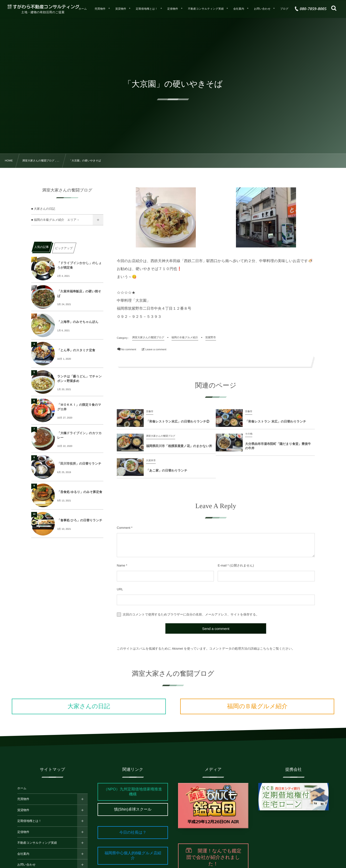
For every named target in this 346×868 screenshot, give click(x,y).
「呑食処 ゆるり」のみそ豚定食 (80, 492)
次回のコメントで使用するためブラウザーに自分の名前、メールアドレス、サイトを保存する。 (191, 614)
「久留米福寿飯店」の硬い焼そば (79, 293)
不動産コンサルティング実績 (37, 843)
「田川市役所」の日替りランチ (79, 464)
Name (121, 565)
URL (120, 589)
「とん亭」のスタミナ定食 (76, 350)
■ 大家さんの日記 (43, 209)
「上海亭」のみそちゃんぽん (78, 322)
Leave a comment (156, 350)
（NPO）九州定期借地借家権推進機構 (133, 792)
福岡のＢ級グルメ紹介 (257, 706)
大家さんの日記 (89, 706)
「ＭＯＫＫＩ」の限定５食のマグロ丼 (79, 407)
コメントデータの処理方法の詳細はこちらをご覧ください (250, 649)
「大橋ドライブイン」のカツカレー (79, 435)
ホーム (22, 788)
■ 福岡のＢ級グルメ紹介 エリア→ (55, 220)
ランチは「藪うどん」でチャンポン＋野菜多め (79, 379)
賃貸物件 (23, 810)
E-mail (222, 565)
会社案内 (23, 854)
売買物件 (23, 799)
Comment (124, 528)
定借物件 (23, 832)
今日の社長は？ (133, 833)
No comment (129, 350)
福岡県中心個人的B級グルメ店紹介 (133, 856)
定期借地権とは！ (29, 821)
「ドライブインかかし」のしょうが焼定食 (80, 265)
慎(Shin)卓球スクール (133, 810)
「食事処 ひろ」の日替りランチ (80, 520)
